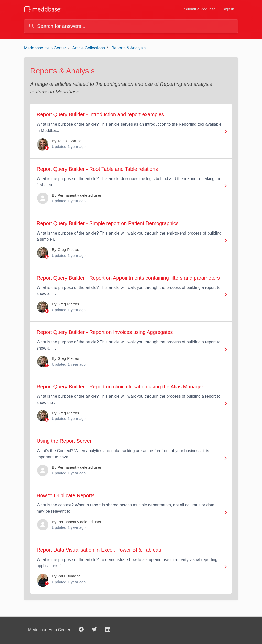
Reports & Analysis (128, 48)
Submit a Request (199, 9)
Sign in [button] (228, 9)
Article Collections (89, 48)
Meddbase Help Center (45, 48)
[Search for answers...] (131, 26)
